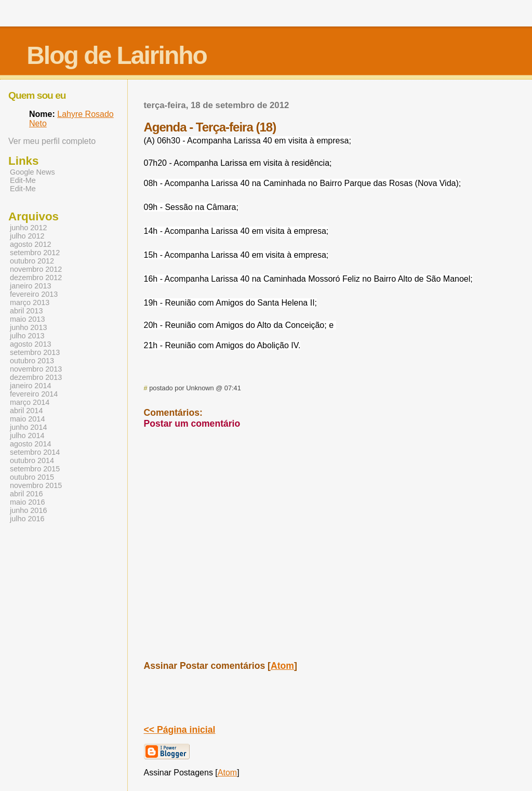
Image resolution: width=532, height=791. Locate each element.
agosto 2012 (30, 244)
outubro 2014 (32, 460)
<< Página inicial (180, 730)
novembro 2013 (36, 369)
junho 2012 (28, 228)
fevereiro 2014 (34, 394)
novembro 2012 (36, 269)
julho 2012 (27, 236)
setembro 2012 (35, 253)
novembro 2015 (36, 485)
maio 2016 (27, 502)
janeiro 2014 (30, 386)
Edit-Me (23, 180)
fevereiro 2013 (34, 294)
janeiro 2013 (30, 286)
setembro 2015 (35, 469)
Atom (282, 666)
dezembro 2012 (36, 278)
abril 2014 (26, 411)
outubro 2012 (32, 261)
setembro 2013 (35, 352)
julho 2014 (27, 436)
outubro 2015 (32, 477)
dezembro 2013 (36, 377)
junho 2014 (28, 427)
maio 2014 (27, 419)
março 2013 (30, 302)
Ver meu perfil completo (52, 141)
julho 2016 (27, 519)
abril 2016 (26, 494)
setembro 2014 (35, 452)
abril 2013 (26, 311)
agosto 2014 (30, 444)
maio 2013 (27, 319)
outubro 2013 (32, 361)
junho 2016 (28, 510)
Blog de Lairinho (117, 55)
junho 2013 (28, 327)
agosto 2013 (30, 344)
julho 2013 (27, 336)
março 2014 (30, 402)
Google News (32, 172)
